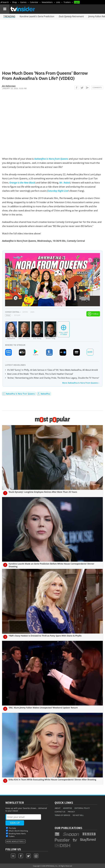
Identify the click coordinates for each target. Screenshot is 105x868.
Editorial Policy (82, 808)
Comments (97, 88)
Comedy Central (12, 312)
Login (77, 2)
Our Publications (68, 828)
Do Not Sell (78, 815)
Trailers (67, 2)
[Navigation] (5, 9)
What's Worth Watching (18, 831)
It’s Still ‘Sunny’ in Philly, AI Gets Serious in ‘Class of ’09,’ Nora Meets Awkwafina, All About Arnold (52, 370)
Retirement (71, 16)
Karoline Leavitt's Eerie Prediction (37, 16)
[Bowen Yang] (50, 330)
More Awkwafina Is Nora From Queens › (81, 383)
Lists (58, 2)
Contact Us (60, 812)
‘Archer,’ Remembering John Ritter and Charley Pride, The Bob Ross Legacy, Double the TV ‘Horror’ (53, 378)
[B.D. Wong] (37, 330)
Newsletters (47, 2)
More (90, 352)
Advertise (67, 808)
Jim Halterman (9, 86)
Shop (14, 2)
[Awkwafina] (11, 330)
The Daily (12, 828)
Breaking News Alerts (17, 834)
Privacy (71, 812)
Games (23, 2)
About (58, 808)
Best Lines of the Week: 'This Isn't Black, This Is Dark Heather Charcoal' (40, 374)
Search (6, 2)
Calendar (34, 2)
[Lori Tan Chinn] (24, 330)
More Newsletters (15, 841)
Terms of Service (62, 815)
